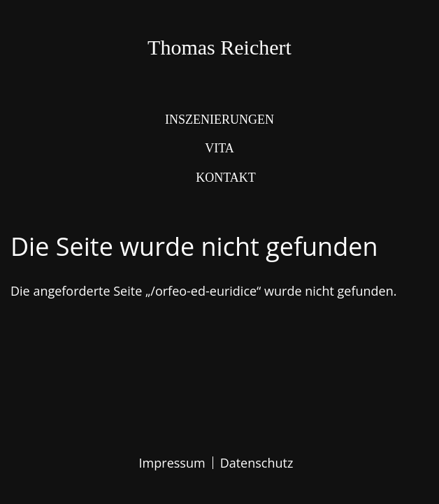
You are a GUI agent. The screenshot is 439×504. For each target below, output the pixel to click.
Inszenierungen (219, 120)
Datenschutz (257, 463)
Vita (219, 148)
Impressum (172, 463)
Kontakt (226, 178)
